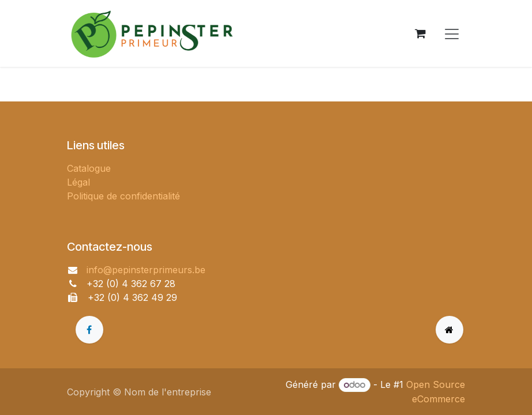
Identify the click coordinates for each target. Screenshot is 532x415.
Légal (78, 182)
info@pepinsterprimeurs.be (146, 270)
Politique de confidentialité (123, 196)
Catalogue (89, 168)
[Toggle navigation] (452, 33)
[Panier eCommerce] (420, 33)
